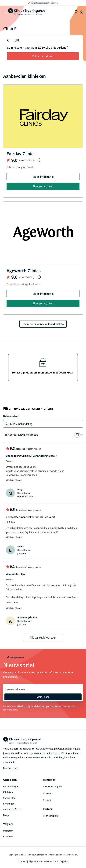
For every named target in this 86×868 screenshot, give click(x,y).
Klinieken (8, 792)
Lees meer (12, 602)
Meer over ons (11, 768)
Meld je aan (43, 697)
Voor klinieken (50, 816)
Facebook (8, 836)
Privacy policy (61, 861)
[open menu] (5, 12)
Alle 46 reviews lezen (43, 637)
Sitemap (22, 861)
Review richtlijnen (52, 786)
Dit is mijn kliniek (43, 56)
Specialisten (9, 798)
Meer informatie (43, 177)
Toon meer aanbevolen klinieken (43, 324)
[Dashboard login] (81, 12)
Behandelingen (11, 786)
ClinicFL (19, 480)
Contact (47, 800)
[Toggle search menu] (76, 12)
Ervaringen (9, 804)
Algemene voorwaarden (41, 861)
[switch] (43, 435)
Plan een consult (43, 186)
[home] (27, 12)
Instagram (8, 831)
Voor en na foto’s (12, 809)
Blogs (6, 815)
